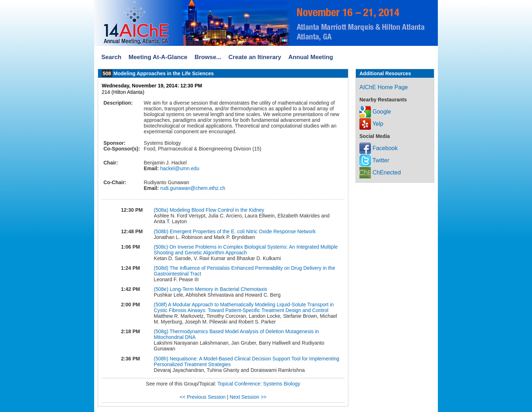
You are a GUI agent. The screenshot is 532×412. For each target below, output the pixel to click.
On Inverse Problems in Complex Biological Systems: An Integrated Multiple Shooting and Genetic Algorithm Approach (246, 250)
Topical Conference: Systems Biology (259, 384)
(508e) (162, 289)
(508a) (162, 210)
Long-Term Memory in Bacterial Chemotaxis (218, 289)
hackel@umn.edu (179, 168)
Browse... (208, 57)
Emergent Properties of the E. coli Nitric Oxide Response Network (243, 231)
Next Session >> (248, 397)
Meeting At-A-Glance (158, 57)
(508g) (162, 331)
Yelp (371, 124)
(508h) (162, 359)
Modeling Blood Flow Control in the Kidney (217, 210)
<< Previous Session (203, 397)
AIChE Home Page (384, 87)
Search (111, 57)
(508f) (161, 305)
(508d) (162, 268)
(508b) (162, 231)
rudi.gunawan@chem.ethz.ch (192, 188)
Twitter (374, 160)
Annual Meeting (311, 57)
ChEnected (380, 173)
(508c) (162, 247)
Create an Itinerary (255, 57)
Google (375, 112)
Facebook (379, 148)
